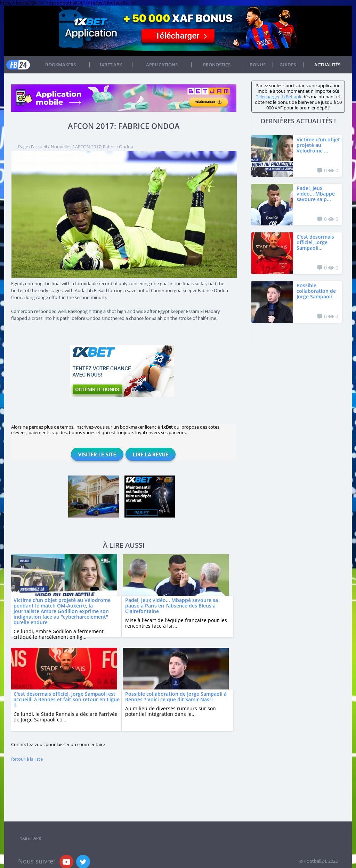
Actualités (327, 65)
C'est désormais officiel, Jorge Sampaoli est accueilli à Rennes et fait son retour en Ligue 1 (67, 699)
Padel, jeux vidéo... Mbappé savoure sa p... (316, 194)
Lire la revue (151, 454)
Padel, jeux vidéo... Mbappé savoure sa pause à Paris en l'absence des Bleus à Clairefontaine (172, 606)
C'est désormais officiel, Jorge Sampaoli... (315, 242)
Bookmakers (60, 65)
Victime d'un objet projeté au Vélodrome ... (318, 145)
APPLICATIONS (162, 65)
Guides (288, 65)
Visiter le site (97, 454)
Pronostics (217, 65)
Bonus (258, 65)
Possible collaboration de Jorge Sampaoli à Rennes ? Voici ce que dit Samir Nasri (176, 697)
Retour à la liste (27, 759)
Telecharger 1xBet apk (279, 97)
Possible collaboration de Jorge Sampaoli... (316, 291)
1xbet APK (111, 65)
